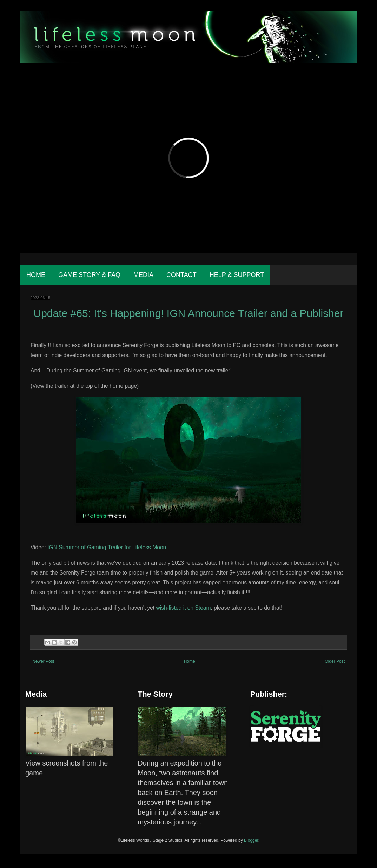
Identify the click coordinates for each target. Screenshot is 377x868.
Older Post (335, 661)
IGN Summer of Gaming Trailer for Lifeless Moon (107, 547)
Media (143, 275)
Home (36, 275)
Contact (181, 275)
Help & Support (237, 275)
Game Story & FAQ (89, 275)
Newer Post (43, 661)
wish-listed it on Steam (184, 608)
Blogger (251, 840)
